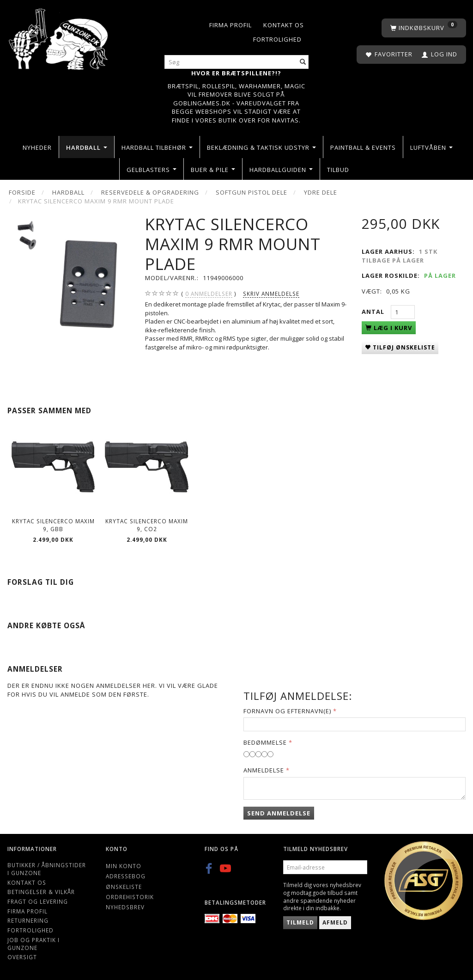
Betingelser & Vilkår (41, 892)
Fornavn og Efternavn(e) (287, 711)
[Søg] (303, 62)
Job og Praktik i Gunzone (33, 944)
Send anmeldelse (279, 813)
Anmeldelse (264, 770)
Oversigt (22, 957)
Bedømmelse (265, 742)
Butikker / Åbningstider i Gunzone (47, 869)
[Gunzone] (59, 37)
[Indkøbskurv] (424, 28)
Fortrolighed (277, 39)
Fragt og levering (38, 901)
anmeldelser (209, 294)
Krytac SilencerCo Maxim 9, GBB (53, 525)
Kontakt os (284, 25)
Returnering (28, 920)
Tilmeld (300, 922)
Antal (374, 312)
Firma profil (230, 25)
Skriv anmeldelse (271, 294)
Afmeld (335, 922)
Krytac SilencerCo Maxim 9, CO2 (147, 525)
